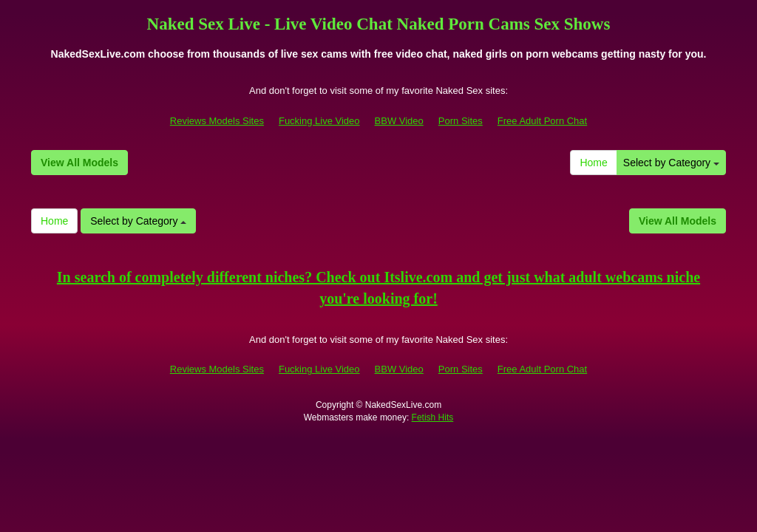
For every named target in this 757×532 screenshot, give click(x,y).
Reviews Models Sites (217, 121)
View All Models (79, 163)
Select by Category (671, 163)
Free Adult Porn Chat (542, 121)
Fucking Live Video (319, 121)
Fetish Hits (433, 417)
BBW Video (399, 121)
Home (593, 163)
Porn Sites (461, 121)
